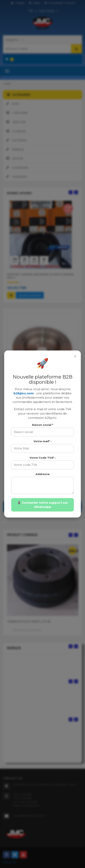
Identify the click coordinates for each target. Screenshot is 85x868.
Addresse (43, 474)
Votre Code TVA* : (43, 458)
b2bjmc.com (24, 393)
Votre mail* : (42, 441)
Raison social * (43, 425)
